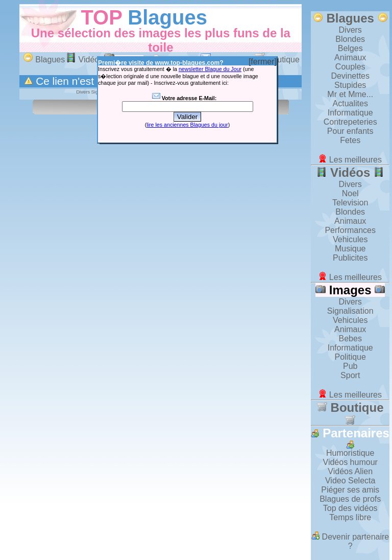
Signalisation (350, 311)
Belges (350, 48)
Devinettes (350, 76)
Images (350, 290)
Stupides (350, 85)
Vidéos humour (350, 462)
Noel (350, 193)
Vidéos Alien (350, 471)
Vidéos (84, 60)
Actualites (350, 103)
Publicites (350, 258)
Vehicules (350, 239)
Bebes (350, 339)
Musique (350, 249)
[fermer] (263, 62)
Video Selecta (350, 481)
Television (350, 203)
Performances (350, 230)
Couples (350, 67)
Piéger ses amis (350, 490)
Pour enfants (350, 131)
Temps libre (350, 517)
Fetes (350, 140)
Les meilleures (350, 160)
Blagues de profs (350, 499)
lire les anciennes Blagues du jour (187, 125)
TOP (101, 17)
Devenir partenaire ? (350, 541)
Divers (350, 30)
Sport (350, 375)
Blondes (350, 39)
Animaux (350, 57)
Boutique (350, 413)
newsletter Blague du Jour (210, 69)
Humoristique (350, 453)
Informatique (350, 113)
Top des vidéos (350, 508)
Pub (350, 366)
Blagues (167, 17)
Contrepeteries (350, 122)
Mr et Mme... (350, 94)
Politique (350, 357)
